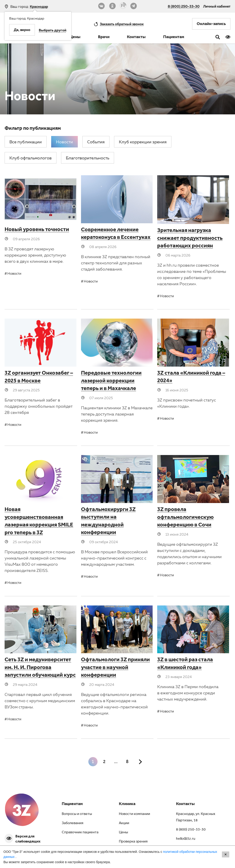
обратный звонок (122, 24)
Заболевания (73, 823)
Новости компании (134, 814)
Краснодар (39, 7)
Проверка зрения (133, 842)
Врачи (104, 37)
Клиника (127, 804)
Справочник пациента (80, 833)
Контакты (136, 37)
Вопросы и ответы (77, 814)
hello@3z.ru (186, 839)
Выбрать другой (53, 31)
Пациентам (174, 37)
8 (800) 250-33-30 (184, 6)
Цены (75, 37)
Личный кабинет (217, 6)
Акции (124, 823)
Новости (14, 273)
